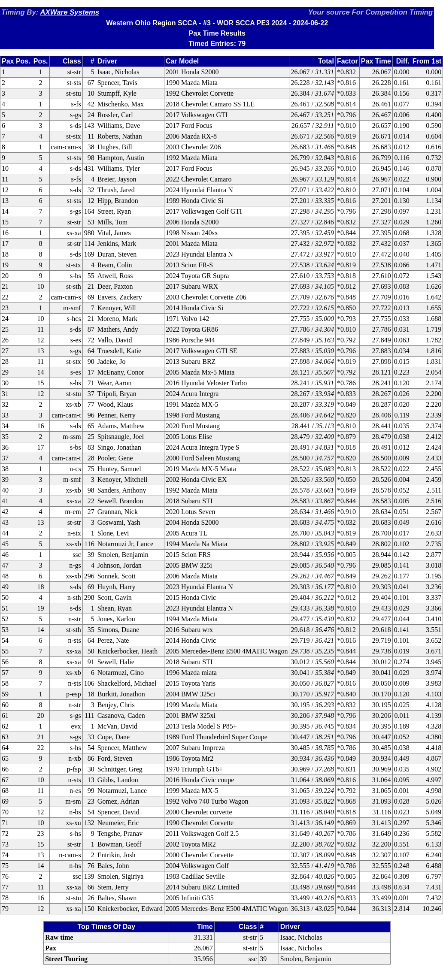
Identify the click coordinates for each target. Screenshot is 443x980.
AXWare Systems (70, 12)
